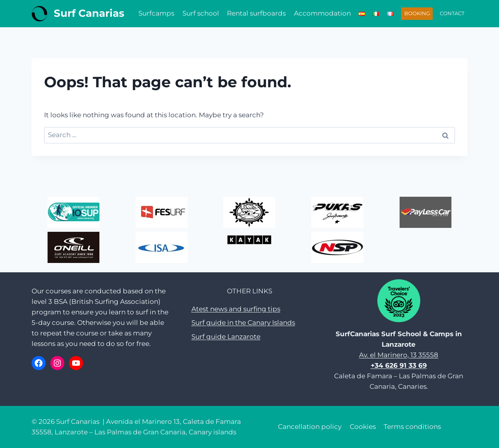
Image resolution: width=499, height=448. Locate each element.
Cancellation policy (310, 427)
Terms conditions (412, 427)
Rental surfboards (256, 13)
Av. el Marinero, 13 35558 (399, 355)
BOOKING (417, 13)
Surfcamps (156, 13)
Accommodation (322, 13)
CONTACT (452, 13)
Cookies (363, 427)
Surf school (201, 13)
